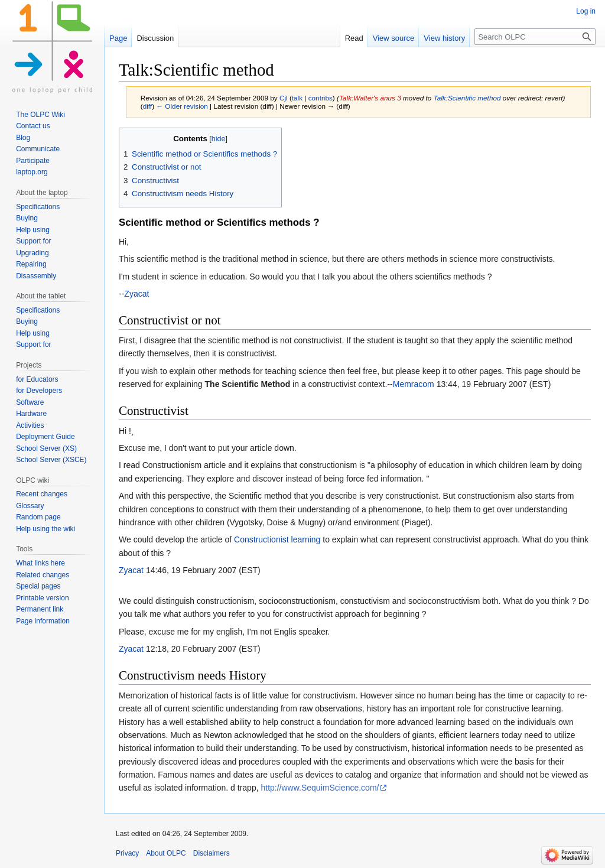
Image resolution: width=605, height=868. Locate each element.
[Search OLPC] (535, 37)
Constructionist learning (277, 539)
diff (147, 106)
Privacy (127, 853)
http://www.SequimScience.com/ (320, 788)
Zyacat (136, 294)
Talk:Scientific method (467, 98)
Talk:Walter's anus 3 (370, 98)
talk (297, 98)
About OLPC (166, 853)
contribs (321, 98)
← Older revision (182, 106)
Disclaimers (212, 853)
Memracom (414, 384)
